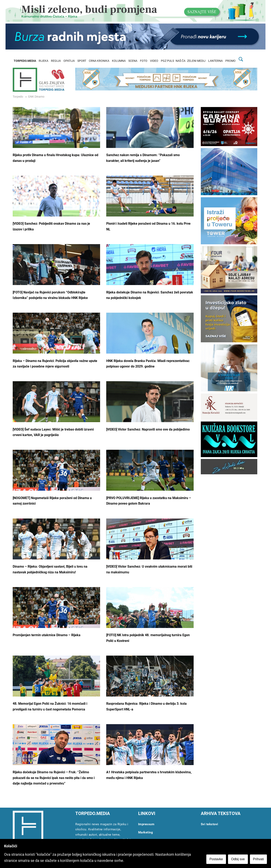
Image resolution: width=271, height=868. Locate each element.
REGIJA (56, 61)
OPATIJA (69, 61)
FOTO (144, 61)
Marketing (146, 832)
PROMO (230, 61)
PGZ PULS (167, 61)
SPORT (82, 61)
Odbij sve (238, 859)
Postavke (216, 859)
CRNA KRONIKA (99, 61)
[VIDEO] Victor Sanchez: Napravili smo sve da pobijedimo (148, 429)
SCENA (133, 61)
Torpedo (18, 97)
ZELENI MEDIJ (196, 61)
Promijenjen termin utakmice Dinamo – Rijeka (47, 635)
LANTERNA (215, 61)
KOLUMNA (119, 61)
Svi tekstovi (209, 824)
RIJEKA (43, 61)
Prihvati (258, 859)
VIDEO (154, 61)
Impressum (146, 824)
